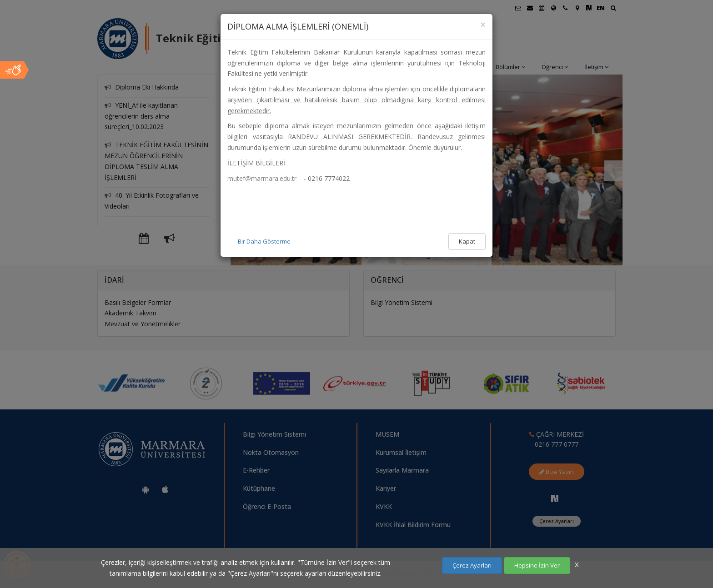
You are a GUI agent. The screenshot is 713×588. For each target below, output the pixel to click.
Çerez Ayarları (472, 565)
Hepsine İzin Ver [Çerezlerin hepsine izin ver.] (537, 565)
